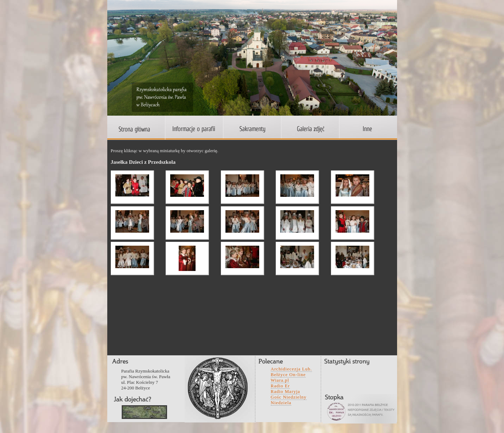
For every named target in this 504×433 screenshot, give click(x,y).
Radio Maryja (286, 391)
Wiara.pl (280, 380)
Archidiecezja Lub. (292, 369)
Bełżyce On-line (288, 374)
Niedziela (281, 403)
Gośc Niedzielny (289, 397)
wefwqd (144, 412)
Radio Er (280, 386)
